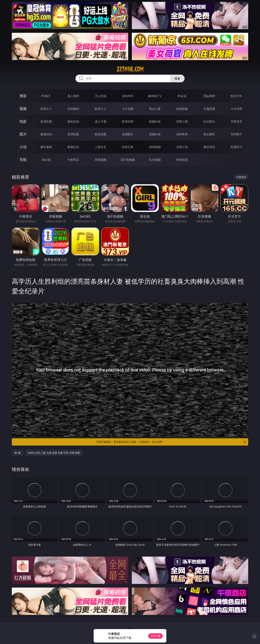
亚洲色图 (73, 134)
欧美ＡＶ (101, 109)
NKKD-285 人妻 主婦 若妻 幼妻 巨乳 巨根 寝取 (54, 453)
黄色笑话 (209, 147)
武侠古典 (128, 147)
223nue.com (130, 69)
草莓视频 (101, 160)
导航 (23, 160)
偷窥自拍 (46, 134)
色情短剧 (182, 160)
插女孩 (46, 160)
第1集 (18, 453)
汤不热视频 (128, 160)
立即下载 (155, 636)
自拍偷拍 (73, 109)
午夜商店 (73, 160)
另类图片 (236, 134)
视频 (23, 109)
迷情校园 (155, 147)
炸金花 (182, 96)
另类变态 (236, 121)
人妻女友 (101, 147)
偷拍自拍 (73, 121)
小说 (23, 147)
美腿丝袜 (155, 134)
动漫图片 (128, 134)
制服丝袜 (155, 121)
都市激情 (46, 147)
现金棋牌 (209, 96)
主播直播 (209, 109)
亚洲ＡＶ (46, 109)
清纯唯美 (182, 134)
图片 (23, 134)
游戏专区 (128, 96)
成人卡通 (101, 121)
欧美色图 (101, 134)
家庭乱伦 (73, 147)
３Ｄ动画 (128, 109)
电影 (23, 121)
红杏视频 (155, 160)
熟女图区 (209, 134)
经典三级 (182, 121)
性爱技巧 (236, 147)
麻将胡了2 (155, 96)
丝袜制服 (182, 109)
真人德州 (73, 96)
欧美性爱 (128, 121)
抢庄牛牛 (236, 96)
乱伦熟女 (209, 121)
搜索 (177, 78)
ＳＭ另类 (236, 109)
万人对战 (101, 96)
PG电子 (46, 96)
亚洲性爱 (46, 121)
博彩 (23, 96)
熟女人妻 (155, 109)
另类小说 (182, 147)
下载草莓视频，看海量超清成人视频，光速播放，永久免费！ (171, 442)
